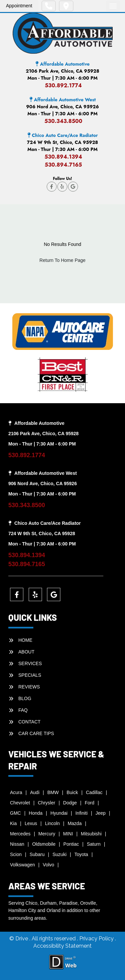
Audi (35, 792)
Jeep (100, 813)
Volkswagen (22, 865)
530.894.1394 (63, 157)
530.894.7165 (63, 165)
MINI (68, 834)
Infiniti (81, 813)
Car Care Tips (36, 733)
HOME (25, 640)
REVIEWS (29, 687)
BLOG (25, 698)
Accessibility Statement (62, 946)
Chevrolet (20, 803)
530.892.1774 (63, 85)
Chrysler (47, 803)
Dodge (70, 803)
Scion (16, 854)
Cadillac (94, 792)
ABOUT (26, 652)
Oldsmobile (44, 844)
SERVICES (30, 663)
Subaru (37, 854)
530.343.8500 (63, 121)
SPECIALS (30, 675)
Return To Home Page (62, 260)
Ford (89, 803)
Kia (13, 823)
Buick (72, 792)
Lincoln (52, 823)
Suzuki (59, 854)
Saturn (93, 844)
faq (23, 710)
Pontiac (71, 844)
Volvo (48, 865)
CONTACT (29, 722)
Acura (16, 792)
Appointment (19, 6)
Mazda (75, 823)
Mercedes (20, 834)
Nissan (17, 844)
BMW (53, 792)
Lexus (31, 823)
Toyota (81, 854)
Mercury (47, 834)
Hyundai (59, 813)
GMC (15, 813)
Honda (35, 813)
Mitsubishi (91, 834)
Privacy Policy (97, 939)
